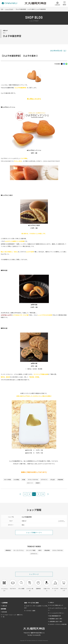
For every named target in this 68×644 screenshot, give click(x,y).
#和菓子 (38, 483)
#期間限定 (8, 550)
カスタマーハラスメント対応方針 (58, 624)
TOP (2, 9)
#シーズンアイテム (19, 550)
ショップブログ (9, 9)
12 (43, 494)
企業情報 (5, 603)
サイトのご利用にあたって (56, 605)
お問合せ (52, 603)
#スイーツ (30, 483)
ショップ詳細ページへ (34, 532)
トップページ (34, 574)
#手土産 (53, 480)
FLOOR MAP (61, 521)
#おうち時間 (7, 480)
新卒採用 (5, 612)
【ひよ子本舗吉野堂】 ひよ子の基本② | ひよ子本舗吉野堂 (31, 9)
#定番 (24, 480)
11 (39, 494)
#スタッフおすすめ (33, 480)
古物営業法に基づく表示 (56, 622)
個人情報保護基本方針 (55, 616)
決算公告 (5, 606)
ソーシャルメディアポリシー (57, 613)
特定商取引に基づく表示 (56, 619)
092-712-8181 (34, 635)
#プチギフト (44, 480)
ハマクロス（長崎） (31, 611)
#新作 (40, 550)
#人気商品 (16, 480)
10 (34, 494)
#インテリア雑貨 (31, 550)
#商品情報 (60, 480)
